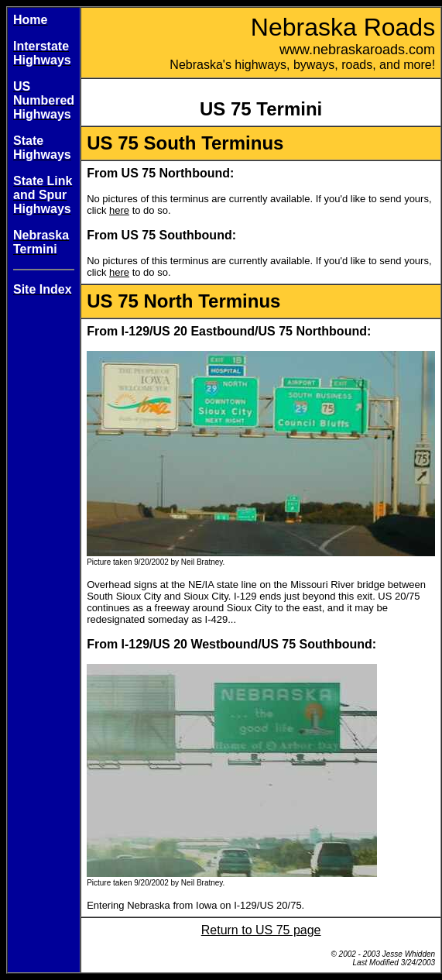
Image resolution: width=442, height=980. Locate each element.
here (119, 210)
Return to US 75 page (261, 930)
